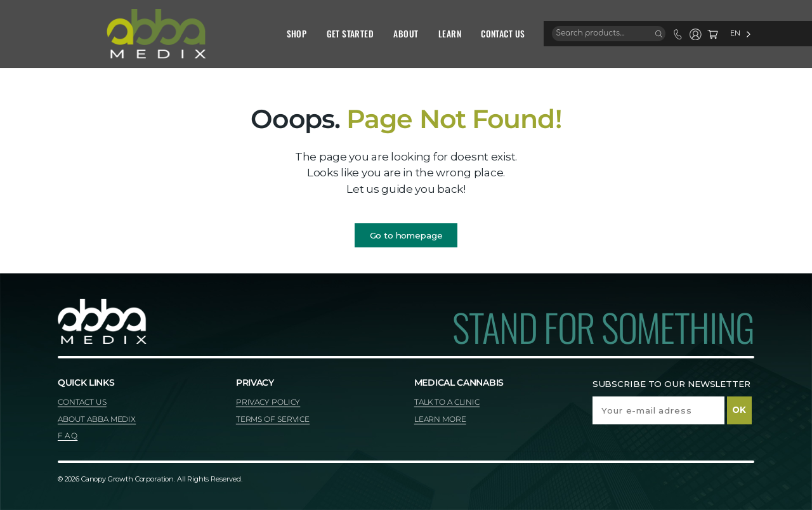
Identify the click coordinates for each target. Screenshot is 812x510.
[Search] (619, 34)
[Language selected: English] (700, 33)
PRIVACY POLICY (268, 402)
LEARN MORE (440, 419)
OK (739, 410)
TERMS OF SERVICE (273, 419)
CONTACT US (82, 402)
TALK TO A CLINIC (447, 402)
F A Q (68, 435)
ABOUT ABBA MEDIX (97, 419)
